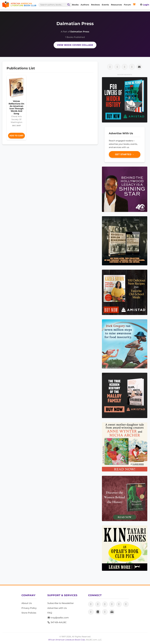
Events (105, 5)
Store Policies (29, 613)
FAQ (50, 613)
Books (75, 5)
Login (144, 5)
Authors (85, 5)
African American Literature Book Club (66, 640)
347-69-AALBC (57, 622)
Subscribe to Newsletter (61, 603)
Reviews (96, 5)
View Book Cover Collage (75, 45)
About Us (27, 603)
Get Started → (125, 154)
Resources (116, 5)
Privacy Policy (29, 608)
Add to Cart (16, 136)
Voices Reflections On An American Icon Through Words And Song (16, 107)
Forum (127, 5)
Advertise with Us (57, 608)
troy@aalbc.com (58, 618)
